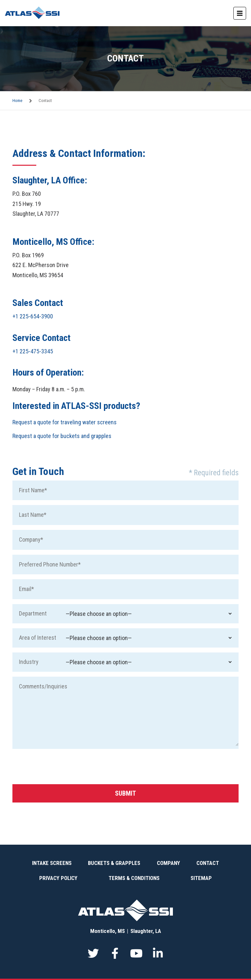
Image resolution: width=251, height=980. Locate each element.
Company (168, 863)
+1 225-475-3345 (33, 351)
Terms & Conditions (134, 878)
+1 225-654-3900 (33, 316)
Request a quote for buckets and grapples (62, 436)
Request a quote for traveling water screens (65, 422)
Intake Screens (52, 863)
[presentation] (62, 767)
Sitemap (201, 878)
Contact (208, 863)
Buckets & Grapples (114, 863)
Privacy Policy (58, 878)
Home (17, 101)
